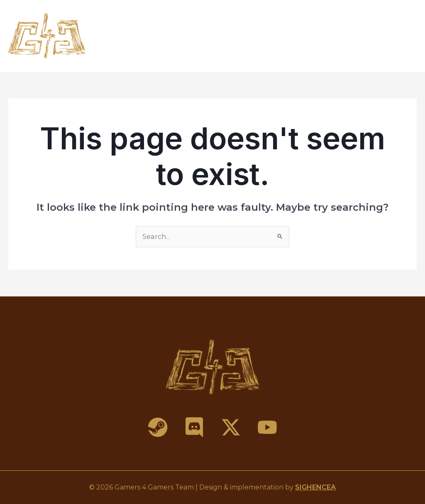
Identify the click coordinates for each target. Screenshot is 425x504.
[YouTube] (267, 427)
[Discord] (194, 427)
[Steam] (158, 427)
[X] (231, 427)
